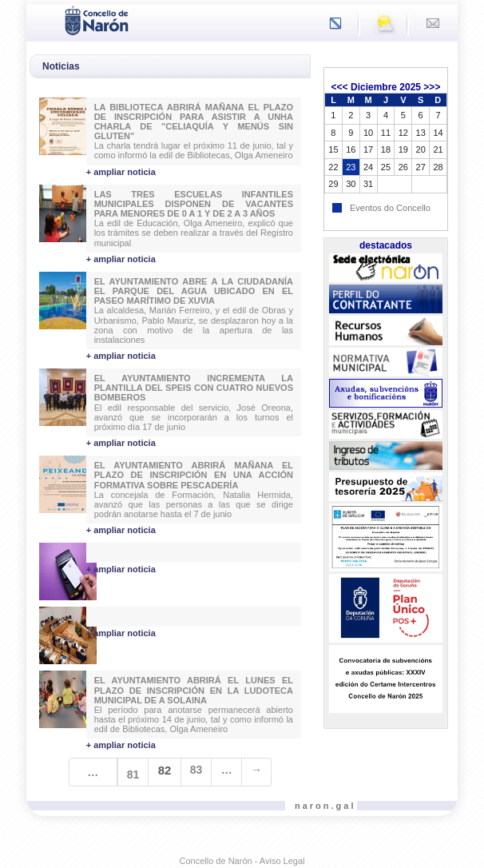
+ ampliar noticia (121, 172)
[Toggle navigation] (43, 19)
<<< (340, 87)
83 (196, 770)
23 (351, 167)
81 (133, 774)
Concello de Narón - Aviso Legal (242, 861)
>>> (432, 87)
